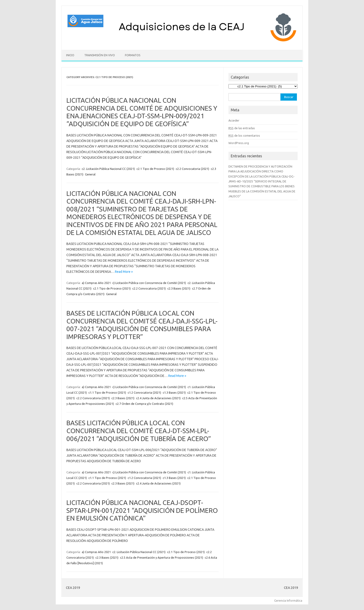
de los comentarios (244, 135)
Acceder (234, 120)
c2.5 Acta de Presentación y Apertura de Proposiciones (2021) (162, 557)
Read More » (124, 272)
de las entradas (242, 128)
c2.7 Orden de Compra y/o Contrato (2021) (144, 404)
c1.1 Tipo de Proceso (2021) (107, 392)
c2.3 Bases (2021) (179, 288)
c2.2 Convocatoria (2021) (192, 169)
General (90, 174)
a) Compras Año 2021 (96, 283)
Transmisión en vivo (100, 55)
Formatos (133, 55)
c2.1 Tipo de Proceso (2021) (155, 169)
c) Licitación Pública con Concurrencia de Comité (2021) (149, 283)
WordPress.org (239, 143)
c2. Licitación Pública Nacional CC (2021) (108, 169)
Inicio (70, 55)
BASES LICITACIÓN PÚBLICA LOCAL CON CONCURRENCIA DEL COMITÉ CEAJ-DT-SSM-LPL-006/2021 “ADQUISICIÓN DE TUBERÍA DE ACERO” (139, 431)
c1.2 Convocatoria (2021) (144, 392)
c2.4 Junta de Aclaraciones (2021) (158, 398)
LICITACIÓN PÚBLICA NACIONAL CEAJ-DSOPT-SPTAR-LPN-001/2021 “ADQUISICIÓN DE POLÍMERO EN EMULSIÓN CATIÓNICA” (142, 510)
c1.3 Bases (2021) (174, 392)
